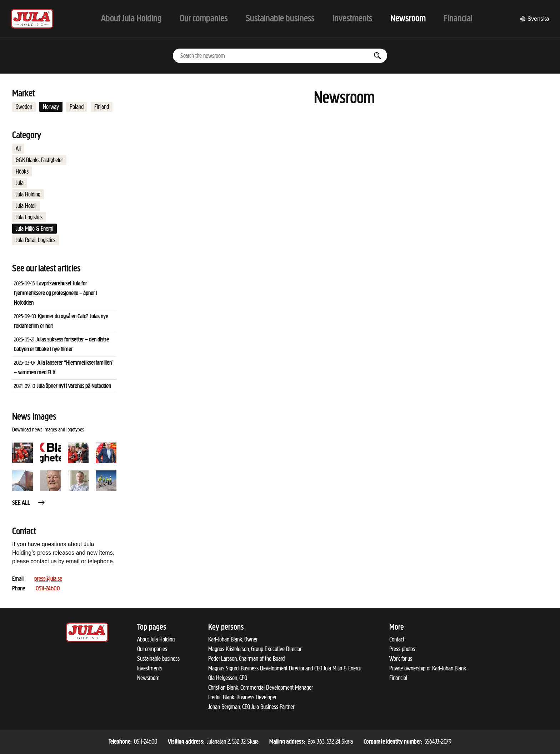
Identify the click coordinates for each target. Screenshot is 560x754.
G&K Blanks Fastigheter (39, 160)
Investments (150, 668)
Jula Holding (28, 194)
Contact (397, 639)
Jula (20, 183)
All (18, 149)
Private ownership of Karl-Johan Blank (428, 668)
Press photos (402, 649)
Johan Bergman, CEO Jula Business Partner (251, 707)
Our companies (152, 649)
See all (29, 503)
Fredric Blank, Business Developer (242, 697)
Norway (51, 107)
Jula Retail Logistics (36, 240)
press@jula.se (48, 579)
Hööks (22, 171)
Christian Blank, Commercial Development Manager (261, 688)
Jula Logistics (29, 217)
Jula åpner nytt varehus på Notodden (74, 386)
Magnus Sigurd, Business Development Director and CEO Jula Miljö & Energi (284, 668)
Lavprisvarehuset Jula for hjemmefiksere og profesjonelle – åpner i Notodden (56, 293)
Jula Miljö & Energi (34, 229)
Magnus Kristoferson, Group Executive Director (255, 649)
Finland (102, 107)
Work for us (401, 659)
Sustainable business (158, 659)
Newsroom (148, 678)
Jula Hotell (26, 206)
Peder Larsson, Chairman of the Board (246, 659)
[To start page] (32, 19)
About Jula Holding (156, 639)
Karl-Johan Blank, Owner (233, 639)
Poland (77, 107)
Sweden (24, 107)
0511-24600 (48, 589)
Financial (398, 678)
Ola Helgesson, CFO (228, 678)
